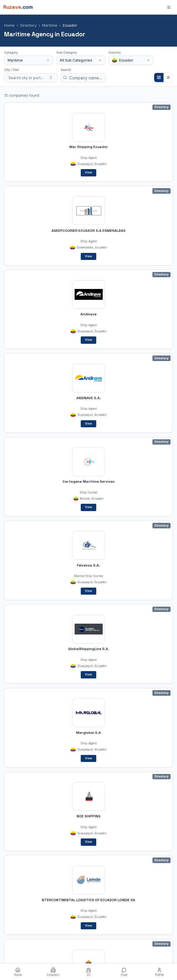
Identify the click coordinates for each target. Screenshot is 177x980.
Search (66, 70)
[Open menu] (169, 7)
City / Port (12, 70)
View (88, 172)
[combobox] (29, 60)
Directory (28, 25)
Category (11, 53)
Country (115, 53)
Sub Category (67, 53)
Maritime (50, 25)
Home (9, 25)
